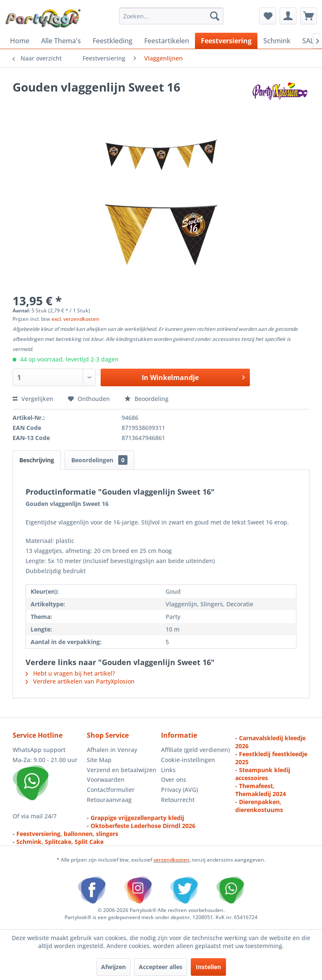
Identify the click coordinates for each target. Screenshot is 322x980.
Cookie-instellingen (188, 760)
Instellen (208, 967)
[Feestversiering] (226, 41)
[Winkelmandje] (309, 16)
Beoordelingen (99, 460)
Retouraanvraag (109, 800)
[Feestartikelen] (167, 41)
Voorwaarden (106, 780)
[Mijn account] (288, 16)
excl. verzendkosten (75, 319)
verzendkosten (171, 860)
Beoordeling (147, 399)
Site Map (99, 760)
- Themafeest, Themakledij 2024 (261, 790)
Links (168, 770)
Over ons (174, 780)
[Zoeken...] (171, 16)
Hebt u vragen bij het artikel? (70, 673)
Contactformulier (111, 790)
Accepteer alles (161, 967)
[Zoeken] (215, 16)
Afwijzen (113, 967)
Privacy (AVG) (179, 790)
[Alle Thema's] (61, 41)
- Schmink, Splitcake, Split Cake (58, 842)
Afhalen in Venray (112, 750)
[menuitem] (171, 16)
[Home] (20, 41)
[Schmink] (277, 41)
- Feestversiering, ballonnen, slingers (65, 834)
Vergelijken (33, 399)
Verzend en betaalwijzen (122, 770)
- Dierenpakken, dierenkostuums (259, 806)
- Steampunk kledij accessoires (263, 774)
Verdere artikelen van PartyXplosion (80, 681)
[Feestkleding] (113, 41)
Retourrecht (178, 800)
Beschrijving (37, 460)
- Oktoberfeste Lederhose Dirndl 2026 (141, 826)
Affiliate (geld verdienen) (195, 750)
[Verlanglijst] (267, 16)
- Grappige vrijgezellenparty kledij (135, 818)
